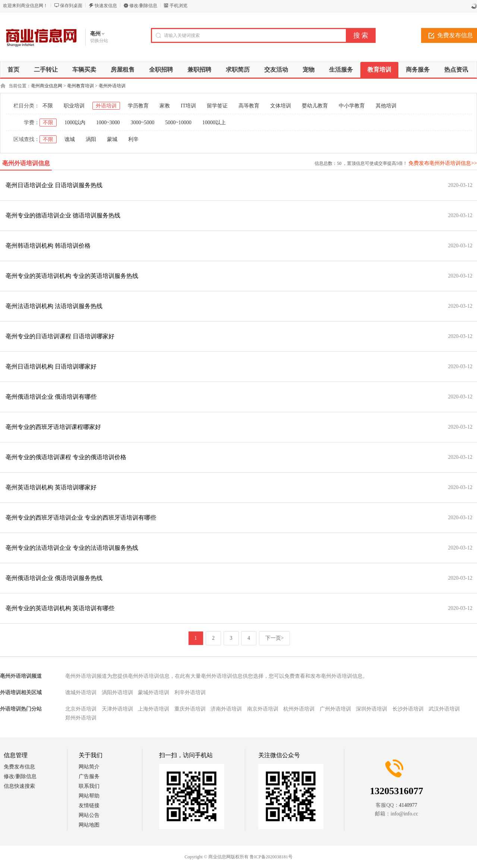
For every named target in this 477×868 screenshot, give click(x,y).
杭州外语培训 (299, 709)
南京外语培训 (263, 709)
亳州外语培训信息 (26, 163)
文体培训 (281, 106)
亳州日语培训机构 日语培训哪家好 (51, 366)
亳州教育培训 (80, 86)
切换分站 (99, 41)
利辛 (133, 139)
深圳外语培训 (372, 709)
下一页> (275, 638)
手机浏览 (179, 6)
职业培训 (74, 106)
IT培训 (188, 106)
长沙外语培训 (408, 709)
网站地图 (89, 825)
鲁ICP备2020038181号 (271, 857)
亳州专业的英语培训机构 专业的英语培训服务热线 (72, 276)
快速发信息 (106, 6)
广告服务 (89, 776)
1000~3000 (108, 123)
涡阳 (91, 139)
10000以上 (214, 123)
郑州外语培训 (81, 718)
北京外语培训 (81, 709)
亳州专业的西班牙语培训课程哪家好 (53, 427)
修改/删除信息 (143, 6)
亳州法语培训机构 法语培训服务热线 (54, 306)
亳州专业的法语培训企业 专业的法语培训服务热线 (72, 548)
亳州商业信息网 (47, 86)
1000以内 (75, 123)
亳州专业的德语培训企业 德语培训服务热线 (63, 215)
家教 (165, 106)
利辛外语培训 (190, 692)
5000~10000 (178, 123)
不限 (48, 106)
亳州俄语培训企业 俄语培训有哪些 (51, 397)
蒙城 (112, 139)
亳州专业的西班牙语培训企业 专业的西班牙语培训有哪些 (81, 518)
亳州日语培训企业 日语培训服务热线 (54, 185)
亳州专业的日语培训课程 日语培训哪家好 (60, 336)
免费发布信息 (19, 767)
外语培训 (106, 106)
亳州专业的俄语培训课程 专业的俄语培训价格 (66, 457)
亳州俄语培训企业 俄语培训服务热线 (54, 578)
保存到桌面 (71, 6)
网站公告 (89, 815)
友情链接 (89, 806)
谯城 (70, 139)
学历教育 (138, 106)
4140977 (408, 805)
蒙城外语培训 (154, 692)
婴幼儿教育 (315, 106)
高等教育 (249, 106)
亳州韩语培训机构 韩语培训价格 (48, 246)
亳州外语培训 (112, 86)
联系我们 (89, 786)
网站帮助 (89, 796)
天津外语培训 (117, 709)
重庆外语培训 (190, 709)
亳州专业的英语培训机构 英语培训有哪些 (60, 608)
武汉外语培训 (444, 709)
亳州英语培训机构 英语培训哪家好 (51, 487)
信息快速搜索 (19, 786)
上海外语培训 (154, 709)
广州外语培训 (335, 709)
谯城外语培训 (81, 692)
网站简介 (89, 767)
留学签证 (217, 106)
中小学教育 (352, 106)
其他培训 (386, 106)
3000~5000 (143, 123)
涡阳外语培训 (117, 692)
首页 (13, 70)
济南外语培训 (226, 709)
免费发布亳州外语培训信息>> (443, 163)
